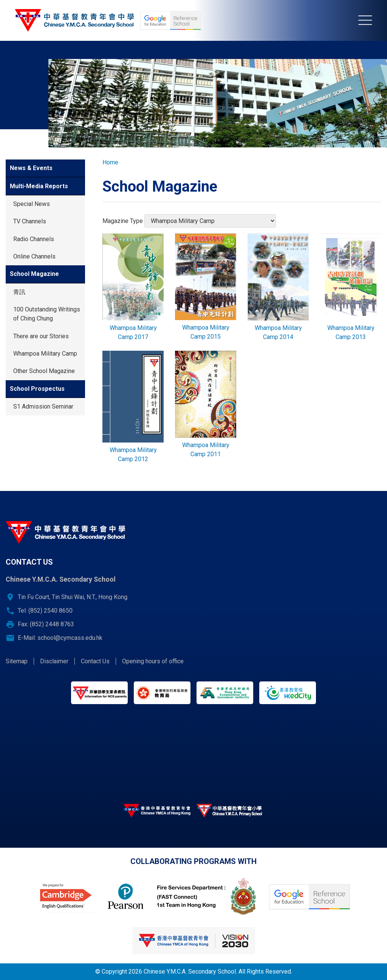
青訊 (19, 292)
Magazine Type (123, 221)
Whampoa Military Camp (45, 354)
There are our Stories (41, 336)
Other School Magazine (44, 371)
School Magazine (34, 274)
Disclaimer (54, 661)
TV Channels (30, 221)
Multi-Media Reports (39, 186)
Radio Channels (34, 239)
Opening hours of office (153, 661)
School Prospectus (37, 389)
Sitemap (17, 661)
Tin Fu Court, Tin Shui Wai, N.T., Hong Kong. (73, 597)
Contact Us (95, 661)
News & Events (31, 168)
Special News (32, 204)
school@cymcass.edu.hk (70, 638)
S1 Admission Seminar (43, 406)
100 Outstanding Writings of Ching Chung (47, 314)
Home (110, 162)
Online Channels (34, 256)
